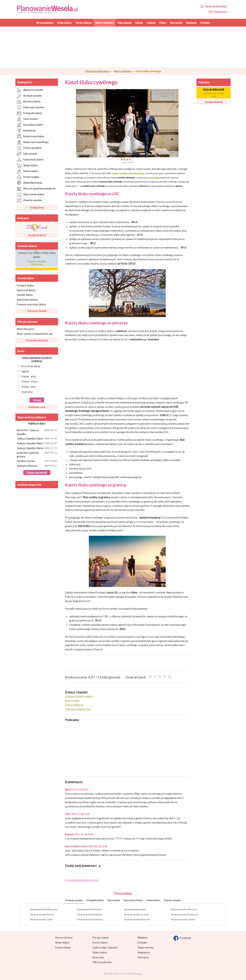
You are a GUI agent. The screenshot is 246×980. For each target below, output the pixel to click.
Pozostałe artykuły (37, 340)
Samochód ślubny (26, 290)
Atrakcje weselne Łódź (135, 909)
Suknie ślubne (27, 171)
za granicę (25, 392)
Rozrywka (98, 957)
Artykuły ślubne (37, 311)
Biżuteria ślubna (29, 102)
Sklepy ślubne (27, 166)
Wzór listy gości (25, 329)
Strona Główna (64, 938)
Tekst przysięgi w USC (78, 709)
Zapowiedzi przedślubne (32, 417)
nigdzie (23, 371)
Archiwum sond (37, 407)
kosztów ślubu (153, 178)
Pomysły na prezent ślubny (31, 304)
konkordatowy (138, 173)
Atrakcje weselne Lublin (41, 919)
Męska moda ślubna (30, 137)
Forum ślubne (63, 947)
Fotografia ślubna (29, 113)
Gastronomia (27, 119)
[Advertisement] (127, 47)
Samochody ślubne (30, 160)
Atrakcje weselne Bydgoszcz (184, 914)
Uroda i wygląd (28, 177)
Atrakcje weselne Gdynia (183, 919)
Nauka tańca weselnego (33, 142)
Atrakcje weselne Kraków (89, 909)
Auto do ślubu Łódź (214, 89)
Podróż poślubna (29, 148)
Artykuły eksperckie (29, 485)
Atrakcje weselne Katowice (90, 919)
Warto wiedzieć (122, 71)
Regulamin (144, 952)
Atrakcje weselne (29, 96)
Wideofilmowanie (29, 183)
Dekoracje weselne (30, 108)
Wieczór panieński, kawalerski (36, 189)
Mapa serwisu (145, 947)
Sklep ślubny (62, 942)
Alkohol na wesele (30, 90)
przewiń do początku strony (83, 880)
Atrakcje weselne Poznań (42, 914)
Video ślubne (100, 952)
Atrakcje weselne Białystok (137, 919)
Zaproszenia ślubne (30, 195)
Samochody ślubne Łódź (214, 95)
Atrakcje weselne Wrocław (184, 909)
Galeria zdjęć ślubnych (105, 947)
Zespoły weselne (29, 200)
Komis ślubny (100, 942)
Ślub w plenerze (74, 705)
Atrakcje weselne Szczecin (136, 914)
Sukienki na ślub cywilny (79, 696)
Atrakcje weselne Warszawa (44, 909)
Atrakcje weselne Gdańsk (89, 914)
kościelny (124, 173)
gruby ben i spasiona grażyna (37, 454)
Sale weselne (27, 154)
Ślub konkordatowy (27, 300)
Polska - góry (27, 376)
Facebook (182, 938)
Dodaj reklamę (37, 235)
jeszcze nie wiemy (29, 366)
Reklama (143, 938)
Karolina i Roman (37, 461)
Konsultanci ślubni (30, 125)
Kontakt (142, 942)
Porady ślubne (25, 278)
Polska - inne (27, 387)
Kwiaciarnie (26, 131)
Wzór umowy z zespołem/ (35, 334)
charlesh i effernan (37, 466)
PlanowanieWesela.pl (97, 71)
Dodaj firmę (37, 207)
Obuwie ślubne (25, 295)
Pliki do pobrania (27, 322)
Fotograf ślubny (25, 285)
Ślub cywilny (72, 700)
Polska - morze (28, 382)
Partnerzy (143, 957)
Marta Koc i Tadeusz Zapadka (37, 432)
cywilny (115, 173)
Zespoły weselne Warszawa (37, 264)
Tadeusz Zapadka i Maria (37, 439)
